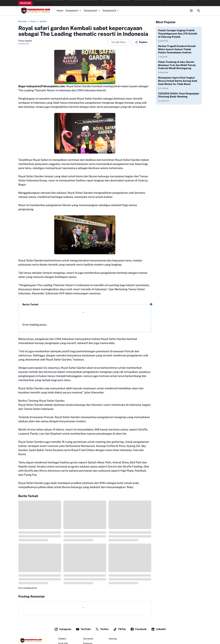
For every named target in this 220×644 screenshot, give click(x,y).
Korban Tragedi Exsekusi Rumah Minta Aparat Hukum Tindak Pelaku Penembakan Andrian (177, 49)
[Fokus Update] (31, 640)
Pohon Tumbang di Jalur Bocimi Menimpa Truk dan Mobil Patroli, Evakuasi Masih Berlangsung (177, 65)
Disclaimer (88, 639)
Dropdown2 (92, 11)
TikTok (119, 629)
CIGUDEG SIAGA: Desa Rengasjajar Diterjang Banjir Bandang (179, 95)
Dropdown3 (111, 11)
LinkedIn (158, 629)
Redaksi (62, 639)
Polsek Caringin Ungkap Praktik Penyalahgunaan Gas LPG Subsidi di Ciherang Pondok (178, 34)
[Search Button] (199, 11)
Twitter (102, 629)
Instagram (63, 629)
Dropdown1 (74, 11)
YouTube (83, 629)
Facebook (138, 629)
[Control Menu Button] (191, 11)
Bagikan (141, 42)
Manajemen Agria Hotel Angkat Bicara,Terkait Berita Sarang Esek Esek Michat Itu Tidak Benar (178, 81)
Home (60, 11)
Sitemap (113, 639)
